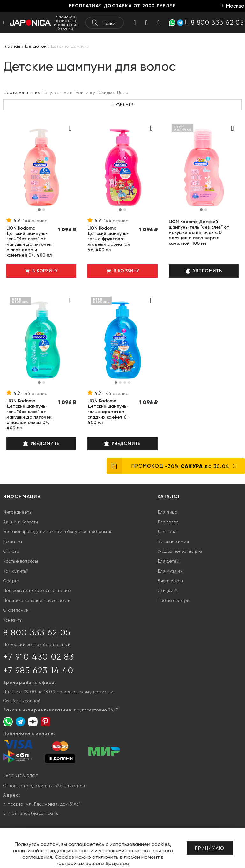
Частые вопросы (21, 561)
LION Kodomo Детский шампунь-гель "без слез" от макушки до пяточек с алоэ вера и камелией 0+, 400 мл (29, 242)
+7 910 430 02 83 (39, 657)
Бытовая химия (173, 541)
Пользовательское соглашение (37, 591)
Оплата (11, 551)
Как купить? (16, 571)
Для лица (168, 512)
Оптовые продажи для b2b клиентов (44, 786)
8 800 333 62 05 (37, 632)
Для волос (168, 522)
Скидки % (168, 591)
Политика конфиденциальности (37, 600)
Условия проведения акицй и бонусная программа (58, 532)
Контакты (13, 620)
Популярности (57, 92)
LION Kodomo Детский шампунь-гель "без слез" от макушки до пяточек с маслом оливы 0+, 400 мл (29, 414)
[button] (39, 210)
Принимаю (210, 848)
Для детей (169, 561)
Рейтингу (85, 92)
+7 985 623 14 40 (38, 670)
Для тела (167, 532)
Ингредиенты (18, 512)
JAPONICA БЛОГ (21, 776)
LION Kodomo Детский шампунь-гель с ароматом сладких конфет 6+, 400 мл (109, 412)
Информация (22, 496)
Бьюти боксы (171, 581)
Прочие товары (174, 600)
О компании (16, 610)
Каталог (169, 496)
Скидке (106, 92)
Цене (123, 92)
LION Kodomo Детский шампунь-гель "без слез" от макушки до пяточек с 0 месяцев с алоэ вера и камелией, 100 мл (199, 233)
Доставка (13, 541)
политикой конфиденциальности (53, 851)
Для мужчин (170, 571)
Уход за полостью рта (180, 551)
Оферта (11, 581)
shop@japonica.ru (40, 813)
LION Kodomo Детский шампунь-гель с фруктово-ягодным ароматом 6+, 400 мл (109, 239)
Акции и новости (21, 522)
